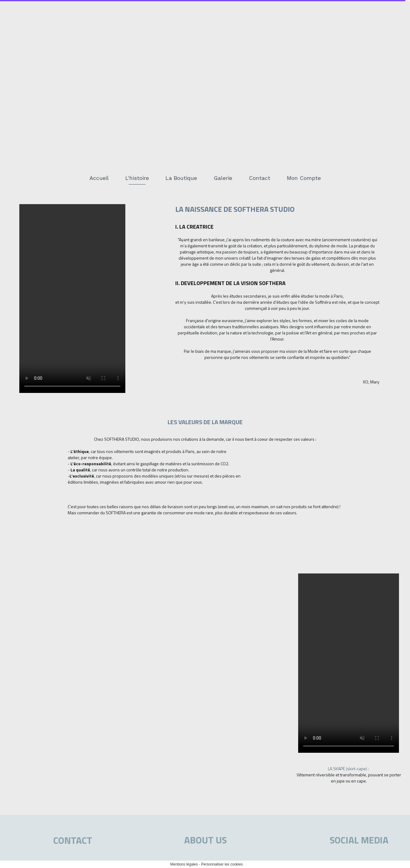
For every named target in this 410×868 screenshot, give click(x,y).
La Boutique (181, 178)
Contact (260, 178)
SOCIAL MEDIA (359, 840)
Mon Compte (304, 178)
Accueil (99, 178)
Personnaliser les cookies (222, 864)
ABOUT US (205, 840)
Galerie (223, 178)
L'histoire (137, 178)
